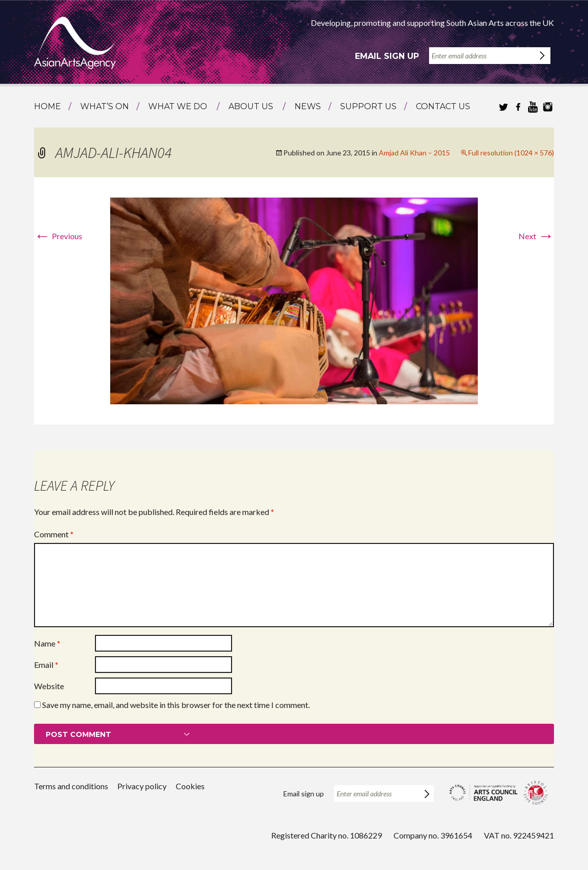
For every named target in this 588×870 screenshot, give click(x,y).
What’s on (105, 106)
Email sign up (387, 56)
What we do (178, 106)
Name (47, 643)
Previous (58, 236)
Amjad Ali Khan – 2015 (414, 153)
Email (46, 665)
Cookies (190, 786)
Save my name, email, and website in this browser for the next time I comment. (176, 705)
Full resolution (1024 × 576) (511, 153)
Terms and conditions (71, 786)
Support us (368, 106)
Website (49, 686)
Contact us (443, 106)
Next (536, 236)
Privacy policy (142, 786)
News (308, 106)
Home (47, 106)
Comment (54, 534)
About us (251, 106)
